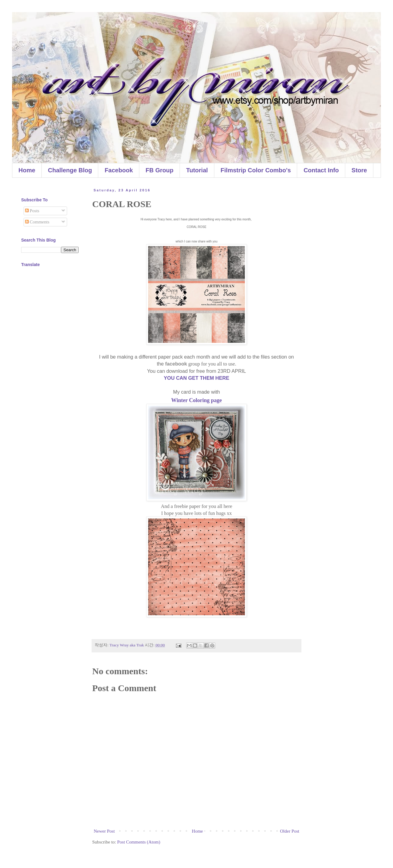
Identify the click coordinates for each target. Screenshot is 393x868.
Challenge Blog (70, 170)
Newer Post (104, 831)
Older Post (290, 831)
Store (359, 170)
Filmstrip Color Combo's (256, 170)
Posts (32, 211)
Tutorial (197, 170)
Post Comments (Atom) (139, 842)
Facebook (119, 170)
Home (27, 170)
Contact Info (321, 170)
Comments (37, 222)
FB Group (160, 170)
